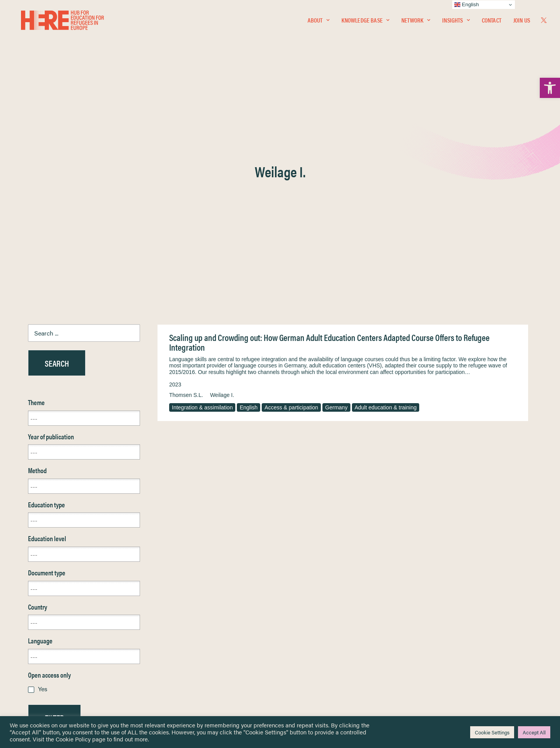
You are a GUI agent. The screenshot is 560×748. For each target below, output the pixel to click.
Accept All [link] (534, 732)
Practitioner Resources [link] (312, 669)
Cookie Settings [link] (492, 732)
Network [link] (416, 22)
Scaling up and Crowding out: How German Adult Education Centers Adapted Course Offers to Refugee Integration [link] (329, 155)
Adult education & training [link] (386, 220)
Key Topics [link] (299, 678)
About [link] (318, 22)
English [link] (248, 220)
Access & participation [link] (291, 220)
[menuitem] (318, 22)
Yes (43, 502)
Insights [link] (456, 22)
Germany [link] (336, 220)
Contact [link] (492, 22)
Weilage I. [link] (222, 208)
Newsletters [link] (47, 644)
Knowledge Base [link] (365, 22)
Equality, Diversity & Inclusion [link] (319, 628)
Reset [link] (36, 553)
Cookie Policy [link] (73, 739)
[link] (550, 88)
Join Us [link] (522, 22)
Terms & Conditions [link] (309, 619)
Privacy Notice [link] (303, 610)
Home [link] (36, 609)
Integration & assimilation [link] (202, 220)
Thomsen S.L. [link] (186, 208)
